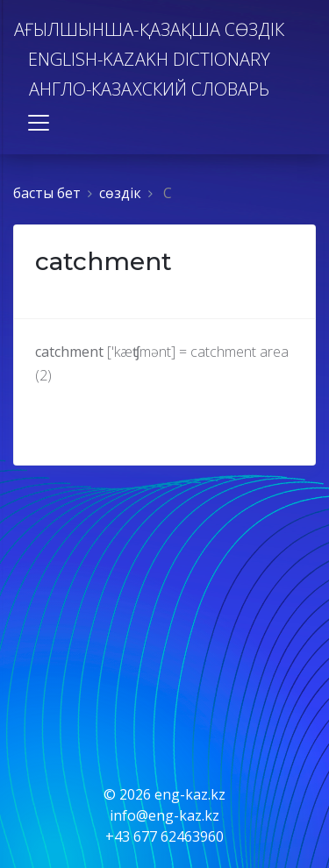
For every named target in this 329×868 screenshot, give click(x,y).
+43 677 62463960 (164, 836)
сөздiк (120, 193)
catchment (104, 261)
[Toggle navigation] (39, 123)
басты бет (47, 193)
